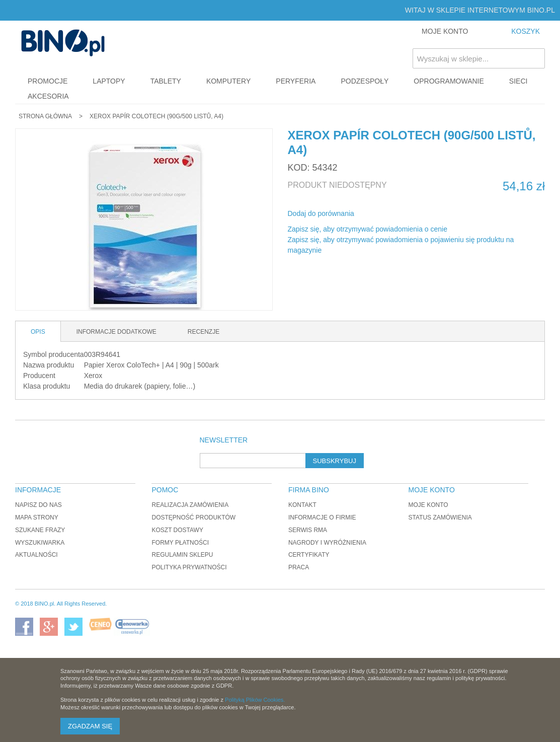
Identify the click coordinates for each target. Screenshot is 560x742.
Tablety (166, 81)
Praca (299, 567)
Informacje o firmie (322, 517)
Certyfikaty (309, 555)
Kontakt (302, 505)
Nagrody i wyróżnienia (327, 543)
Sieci (518, 81)
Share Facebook (375, 214)
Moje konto (428, 505)
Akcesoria (48, 96)
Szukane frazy (40, 530)
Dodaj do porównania (321, 213)
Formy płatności (180, 543)
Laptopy (109, 81)
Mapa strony (37, 517)
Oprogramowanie (449, 81)
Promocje (48, 81)
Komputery (228, 81)
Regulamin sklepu (182, 555)
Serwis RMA (308, 530)
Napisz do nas (38, 505)
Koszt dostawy (177, 530)
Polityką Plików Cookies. (255, 700)
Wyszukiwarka (40, 543)
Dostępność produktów (193, 517)
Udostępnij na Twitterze (395, 214)
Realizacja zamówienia (190, 505)
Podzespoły (365, 81)
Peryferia (296, 81)
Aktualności (36, 555)
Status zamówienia (440, 517)
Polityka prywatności (189, 567)
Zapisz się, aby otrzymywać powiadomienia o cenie (368, 229)
